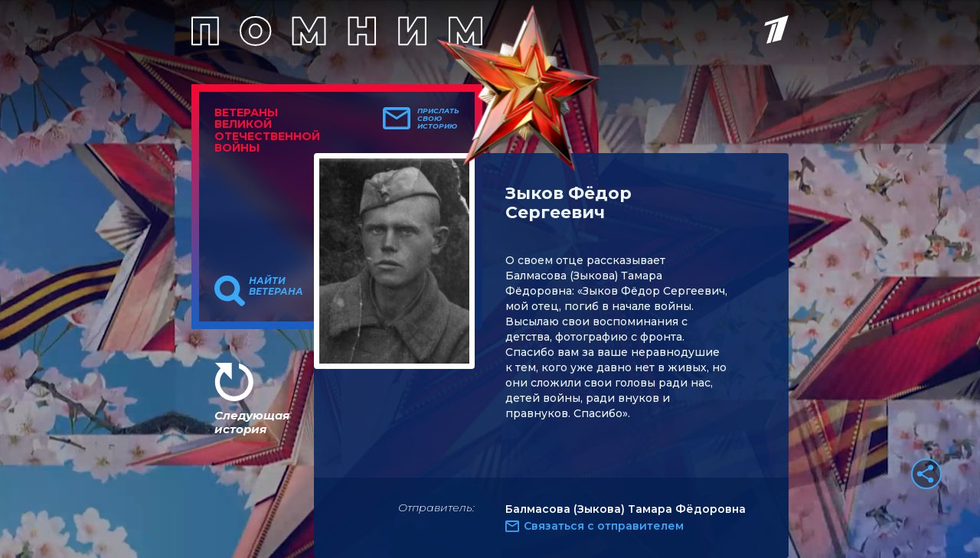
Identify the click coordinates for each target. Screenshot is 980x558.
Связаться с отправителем (604, 526)
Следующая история (252, 422)
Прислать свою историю (438, 119)
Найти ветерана (276, 286)
